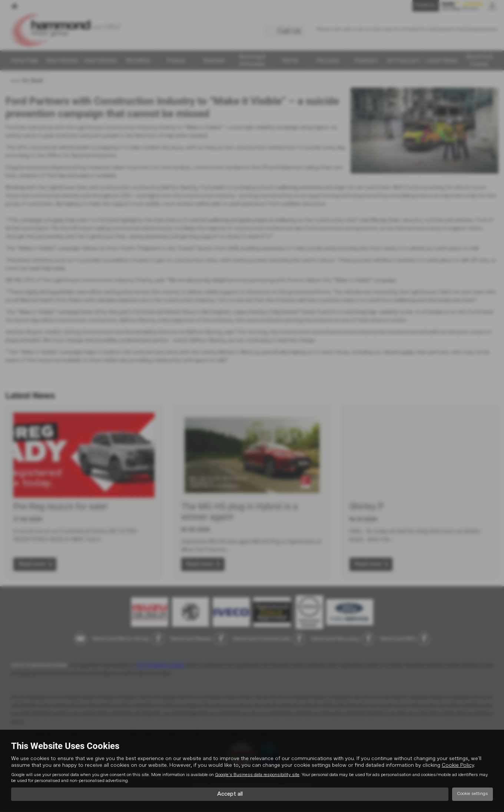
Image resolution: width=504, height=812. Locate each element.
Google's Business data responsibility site (257, 775)
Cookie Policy (458, 765)
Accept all (230, 794)
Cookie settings (472, 794)
